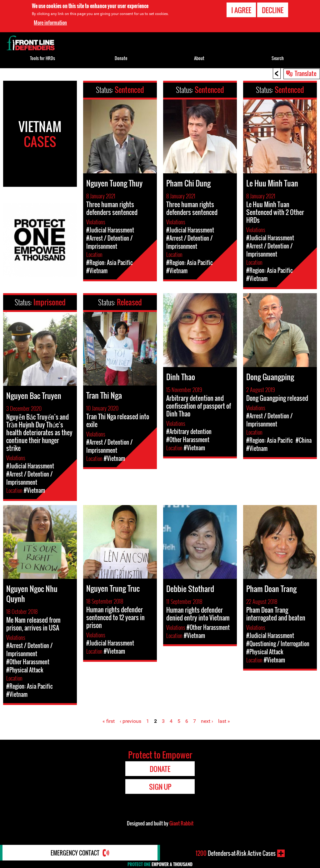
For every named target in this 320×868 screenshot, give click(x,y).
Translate (306, 73)
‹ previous (130, 721)
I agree (241, 10)
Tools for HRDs (42, 58)
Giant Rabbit (181, 823)
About (199, 58)
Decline (273, 10)
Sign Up (160, 787)
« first (109, 721)
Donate (121, 58)
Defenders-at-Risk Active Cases (236, 853)
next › (207, 721)
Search (278, 58)
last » (224, 721)
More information (50, 23)
